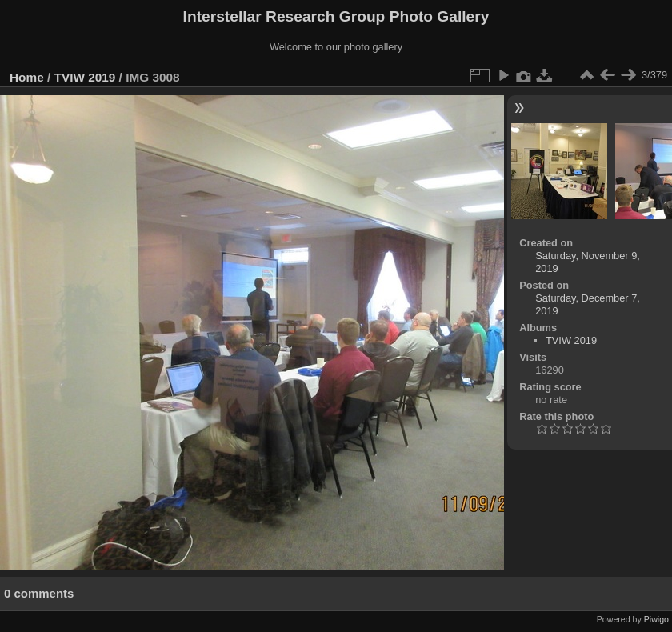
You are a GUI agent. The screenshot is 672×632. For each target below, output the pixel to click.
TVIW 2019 (85, 77)
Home (27, 77)
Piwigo (656, 619)
